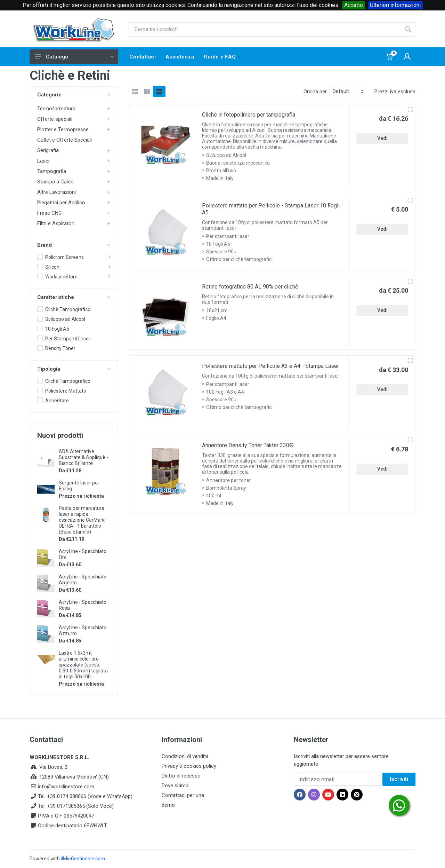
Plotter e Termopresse (63, 129)
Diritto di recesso (181, 776)
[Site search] (265, 29)
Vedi (382, 138)
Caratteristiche (74, 297)
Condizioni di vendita (185, 756)
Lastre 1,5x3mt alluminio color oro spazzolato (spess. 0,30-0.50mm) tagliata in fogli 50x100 (83, 665)
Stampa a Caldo (55, 182)
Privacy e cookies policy (189, 766)
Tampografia (52, 171)
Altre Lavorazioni (56, 192)
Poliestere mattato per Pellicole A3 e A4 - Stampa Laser (270, 366)
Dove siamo (175, 786)
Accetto (354, 5)
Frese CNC (50, 213)
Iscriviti (399, 779)
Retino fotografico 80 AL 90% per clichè (250, 287)
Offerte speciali (55, 119)
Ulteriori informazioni (395, 5)
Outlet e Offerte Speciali (64, 140)
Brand (74, 245)
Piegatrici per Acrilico (61, 203)
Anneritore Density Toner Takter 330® (248, 445)
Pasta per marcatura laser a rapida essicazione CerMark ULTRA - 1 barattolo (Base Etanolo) (82, 520)
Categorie (74, 95)
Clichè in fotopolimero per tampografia (249, 115)
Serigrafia (48, 150)
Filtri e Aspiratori (56, 223)
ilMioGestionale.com (83, 859)
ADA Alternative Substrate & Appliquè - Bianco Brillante (83, 457)
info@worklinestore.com (66, 787)
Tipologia (74, 369)
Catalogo (74, 57)
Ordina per (315, 92)
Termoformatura (56, 109)
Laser (44, 161)
